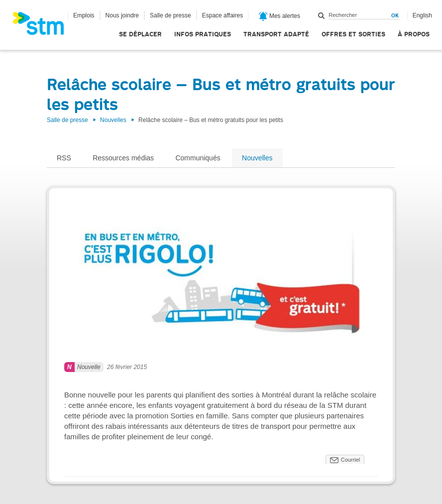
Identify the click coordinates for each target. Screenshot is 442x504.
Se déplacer (140, 34)
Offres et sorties (353, 34)
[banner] (43, 26)
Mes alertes (279, 16)
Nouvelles (113, 120)
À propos (414, 34)
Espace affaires (223, 15)
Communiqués (198, 158)
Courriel (351, 460)
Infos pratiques (203, 34)
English (422, 15)
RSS (64, 158)
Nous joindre (122, 15)
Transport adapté (276, 34)
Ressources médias (123, 158)
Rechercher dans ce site (322, 15)
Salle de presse (170, 15)
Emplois (84, 15)
